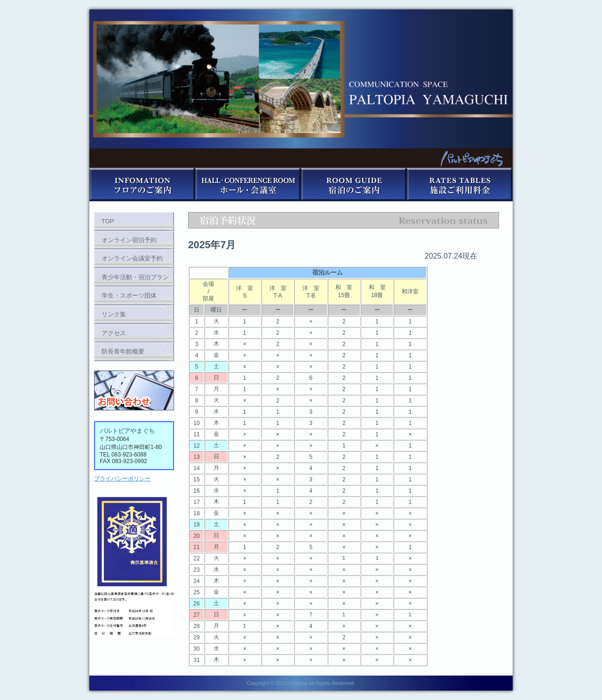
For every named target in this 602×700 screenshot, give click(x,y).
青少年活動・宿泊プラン (135, 277)
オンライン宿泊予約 (129, 240)
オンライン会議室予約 (132, 258)
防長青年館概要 (123, 351)
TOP (108, 221)
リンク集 (114, 314)
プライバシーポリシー (122, 479)
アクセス (114, 333)
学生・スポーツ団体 (129, 295)
